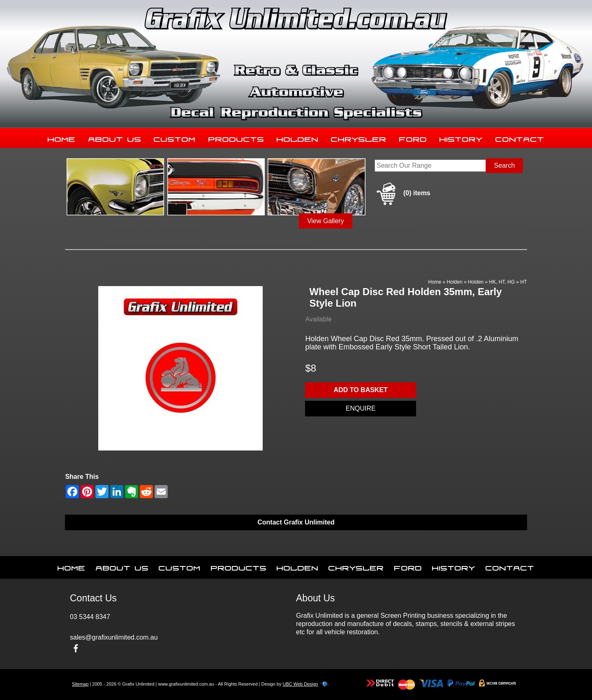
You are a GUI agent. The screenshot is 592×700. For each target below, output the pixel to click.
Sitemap (80, 684)
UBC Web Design (301, 684)
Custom (175, 138)
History (461, 138)
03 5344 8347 (90, 617)
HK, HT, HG (502, 282)
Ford (413, 138)
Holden (298, 138)
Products (236, 138)
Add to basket (361, 390)
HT (524, 282)
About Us (115, 138)
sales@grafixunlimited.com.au (114, 637)
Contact (520, 138)
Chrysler (359, 138)
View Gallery (326, 221)
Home (62, 138)
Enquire (361, 408)
